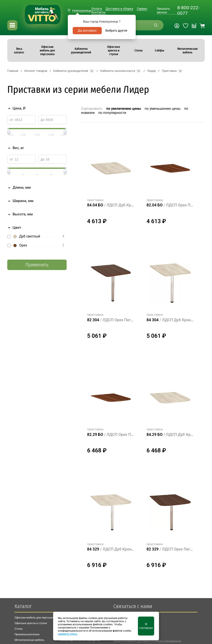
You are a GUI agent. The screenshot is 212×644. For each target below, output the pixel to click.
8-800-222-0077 (188, 10)
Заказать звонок (163, 10)
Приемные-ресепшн (27, 634)
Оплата (97, 9)
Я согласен (146, 626)
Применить (37, 265)
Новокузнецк (82, 11)
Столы (19, 629)
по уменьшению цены (163, 109)
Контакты (98, 12)
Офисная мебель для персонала (35, 618)
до (43, 120)
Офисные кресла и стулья (31, 623)
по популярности (112, 113)
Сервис (142, 9)
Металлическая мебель (29, 640)
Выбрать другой (116, 31)
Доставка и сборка (119, 9)
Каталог (23, 606)
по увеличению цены (124, 109)
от (12, 120)
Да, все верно (87, 31)
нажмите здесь (68, 634)
